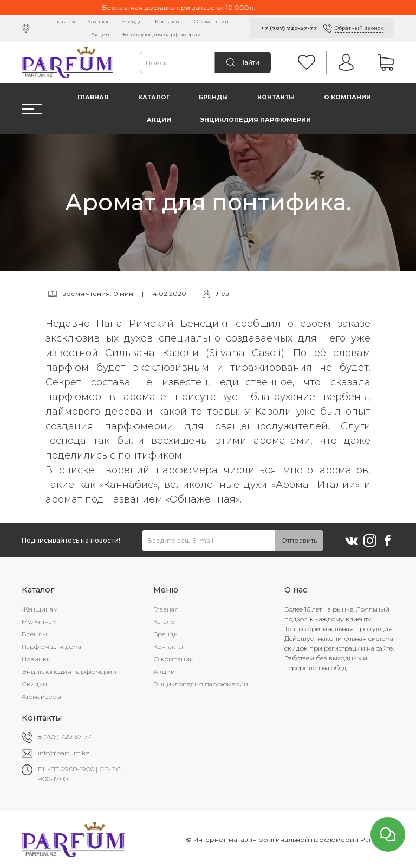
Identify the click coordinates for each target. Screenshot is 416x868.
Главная (64, 21)
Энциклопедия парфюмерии (161, 34)
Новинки (36, 659)
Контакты (168, 21)
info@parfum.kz (64, 753)
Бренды (132, 21)
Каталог (98, 21)
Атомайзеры (41, 696)
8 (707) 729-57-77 (65, 737)
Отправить (299, 540)
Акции (100, 34)
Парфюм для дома (51, 647)
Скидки (34, 684)
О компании (211, 21)
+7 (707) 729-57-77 (289, 28)
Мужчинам (39, 622)
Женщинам (40, 609)
